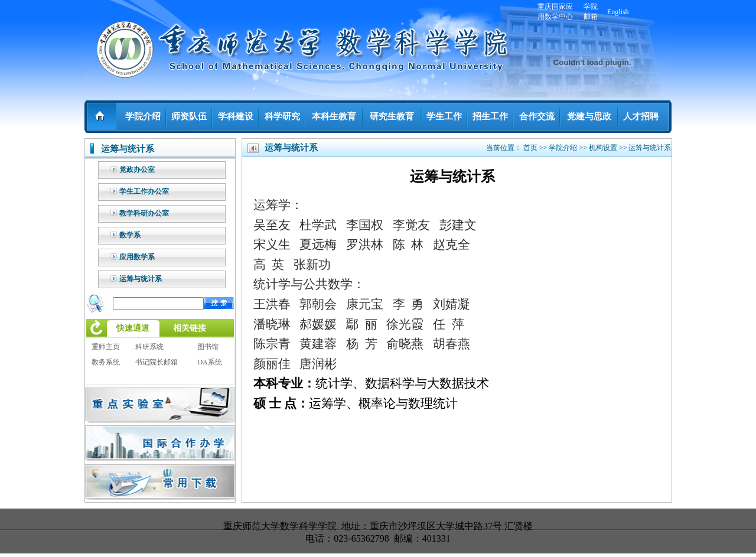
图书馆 (208, 347)
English (618, 12)
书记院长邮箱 (157, 362)
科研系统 (149, 347)
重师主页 (106, 347)
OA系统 (209, 362)
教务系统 (106, 362)
